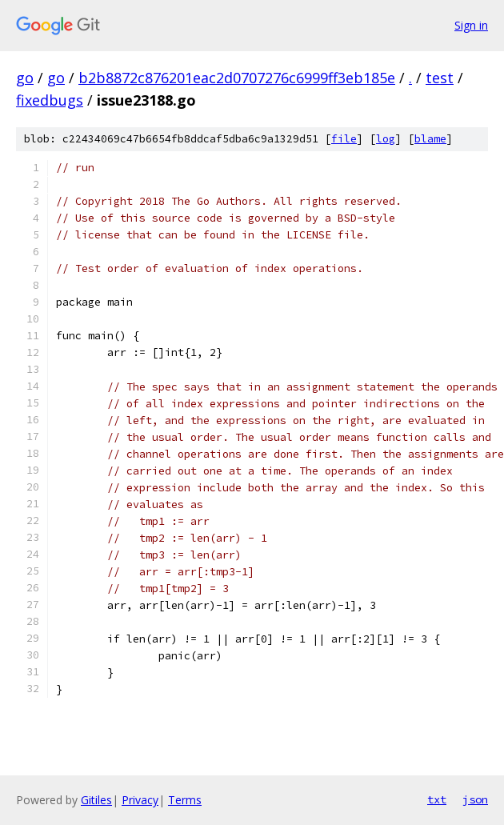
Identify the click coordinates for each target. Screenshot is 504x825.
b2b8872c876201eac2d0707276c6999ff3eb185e (237, 78)
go (25, 78)
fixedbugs (50, 100)
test (440, 78)
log (386, 139)
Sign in (471, 25)
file (344, 139)
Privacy (140, 800)
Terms (185, 800)
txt (437, 799)
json (475, 799)
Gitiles (96, 800)
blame (430, 139)
